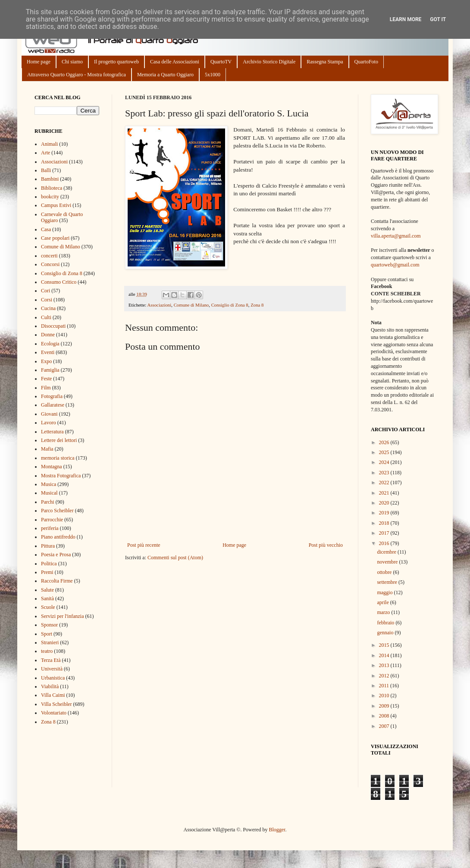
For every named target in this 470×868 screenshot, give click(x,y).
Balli (46, 170)
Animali (49, 144)
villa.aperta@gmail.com (396, 236)
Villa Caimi (53, 695)
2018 (385, 523)
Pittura (48, 546)
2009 (385, 706)
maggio (385, 592)
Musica (49, 484)
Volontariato (54, 713)
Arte (45, 153)
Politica (49, 564)
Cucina (48, 308)
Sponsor (49, 625)
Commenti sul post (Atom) (175, 558)
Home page (39, 62)
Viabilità (50, 686)
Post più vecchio (326, 545)
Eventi (48, 352)
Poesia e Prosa (56, 555)
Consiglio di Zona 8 (230, 305)
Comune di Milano (191, 305)
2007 (385, 726)
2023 (385, 473)
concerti (49, 256)
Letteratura (52, 432)
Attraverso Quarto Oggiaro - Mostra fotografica (77, 75)
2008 (385, 716)
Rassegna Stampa (325, 62)
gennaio (386, 633)
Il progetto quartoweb (116, 62)
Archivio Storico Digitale (269, 62)
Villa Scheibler (56, 704)
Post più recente (144, 545)
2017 (385, 533)
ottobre (385, 572)
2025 (385, 452)
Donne (48, 335)
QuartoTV (221, 62)
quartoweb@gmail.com (395, 265)
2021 (385, 493)
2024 (385, 462)
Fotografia (52, 396)
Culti (46, 317)
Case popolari (55, 238)
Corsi (47, 300)
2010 (385, 696)
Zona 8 (257, 305)
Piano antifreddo (58, 537)
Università (52, 669)
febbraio (386, 623)
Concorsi (50, 264)
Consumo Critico (59, 282)
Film (46, 388)
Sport (47, 634)
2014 (385, 655)
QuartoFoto (366, 62)
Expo (46, 361)
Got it (438, 19)
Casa (46, 229)
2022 (385, 483)
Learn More (406, 19)
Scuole (48, 607)
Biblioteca (52, 188)
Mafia (47, 449)
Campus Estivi (56, 205)
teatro (47, 651)
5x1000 (213, 75)
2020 (385, 503)
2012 (385, 676)
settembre (388, 582)
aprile (383, 602)
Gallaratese (53, 405)
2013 (385, 665)
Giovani (49, 414)
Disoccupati (53, 326)
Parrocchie (52, 520)
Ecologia (50, 344)
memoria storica (58, 458)
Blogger (277, 830)
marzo (384, 612)
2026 (385, 442)
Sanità (47, 599)
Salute (47, 590)
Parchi (48, 502)
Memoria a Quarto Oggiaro (165, 75)
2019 (385, 513)
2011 (385, 686)
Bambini (50, 179)
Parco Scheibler (57, 511)
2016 (385, 543)
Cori (45, 291)
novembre (388, 562)
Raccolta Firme (57, 581)
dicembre (387, 552)
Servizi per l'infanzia (62, 616)
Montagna (52, 467)
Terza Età (51, 660)
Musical (49, 493)
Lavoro (49, 423)
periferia (50, 528)
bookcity (50, 197)
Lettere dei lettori (59, 440)
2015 (385, 645)
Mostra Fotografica (61, 476)
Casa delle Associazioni (175, 62)
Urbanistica (53, 678)
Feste (46, 379)
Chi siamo (72, 62)
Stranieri (50, 642)
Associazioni (159, 305)
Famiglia (50, 370)
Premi (47, 572)
